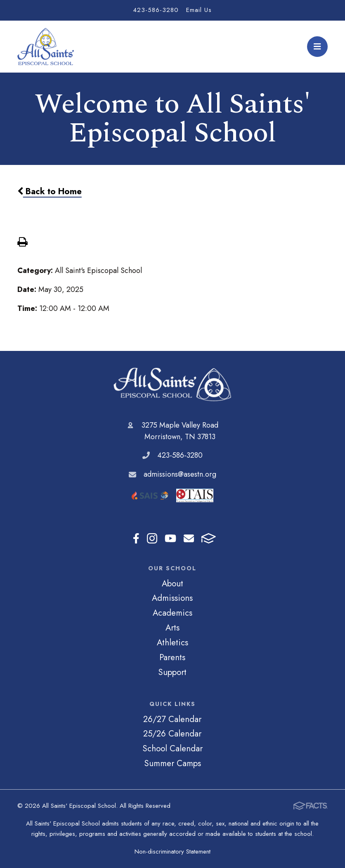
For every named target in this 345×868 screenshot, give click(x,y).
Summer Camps (172, 763)
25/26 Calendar (172, 734)
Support (172, 672)
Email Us (199, 10)
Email (189, 538)
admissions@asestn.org (180, 474)
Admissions (172, 598)
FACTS (209, 538)
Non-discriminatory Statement (172, 852)
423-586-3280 (156, 10)
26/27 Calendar (172, 719)
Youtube (170, 538)
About (172, 583)
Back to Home (50, 191)
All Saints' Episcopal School (172, 385)
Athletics (172, 642)
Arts (172, 628)
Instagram (152, 538)
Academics (172, 613)
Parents (172, 657)
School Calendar (172, 748)
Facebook (136, 538)
